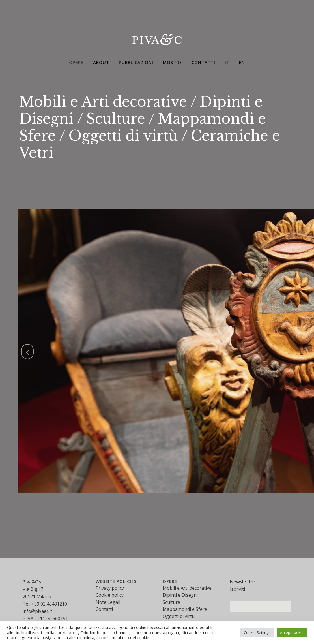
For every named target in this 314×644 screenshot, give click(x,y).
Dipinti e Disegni (180, 595)
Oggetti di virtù (123, 136)
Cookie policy (110, 595)
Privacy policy (110, 588)
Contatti (104, 609)
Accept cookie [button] (292, 632)
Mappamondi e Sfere (185, 609)
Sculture (116, 119)
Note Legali (108, 602)
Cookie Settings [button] (257, 632)
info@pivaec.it (37, 611)
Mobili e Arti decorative (103, 102)
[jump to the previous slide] (27, 352)
